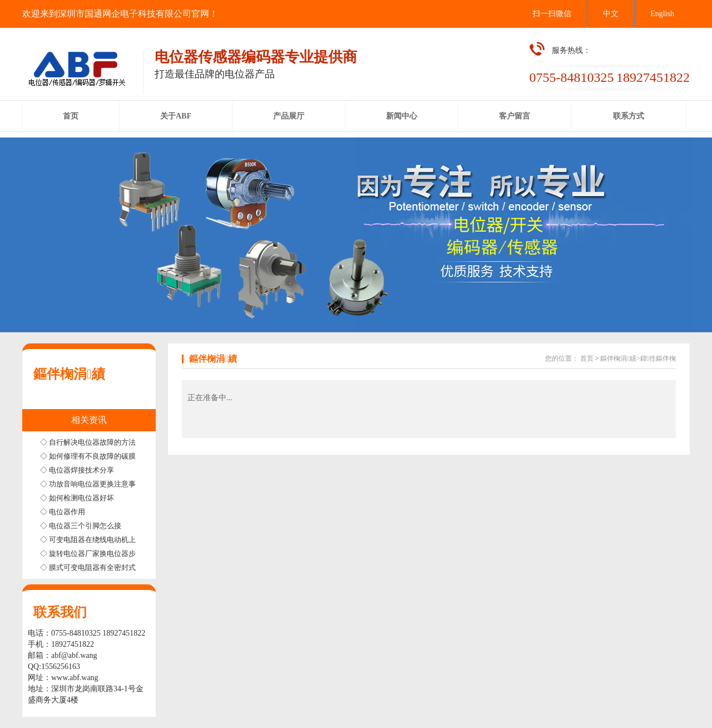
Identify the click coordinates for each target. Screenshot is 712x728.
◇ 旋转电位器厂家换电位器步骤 (92, 554)
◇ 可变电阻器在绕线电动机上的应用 (99, 540)
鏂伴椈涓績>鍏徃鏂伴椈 (638, 358)
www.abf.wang (75, 678)
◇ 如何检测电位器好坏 (77, 498)
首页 (587, 358)
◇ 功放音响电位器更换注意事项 (92, 484)
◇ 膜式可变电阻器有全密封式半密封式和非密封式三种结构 (135, 567)
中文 (611, 14)
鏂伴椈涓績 (69, 374)
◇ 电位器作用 (63, 512)
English (662, 14)
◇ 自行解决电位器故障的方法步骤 (95, 442)
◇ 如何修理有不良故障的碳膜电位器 (99, 456)
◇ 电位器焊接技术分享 (77, 470)
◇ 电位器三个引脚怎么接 (81, 526)
